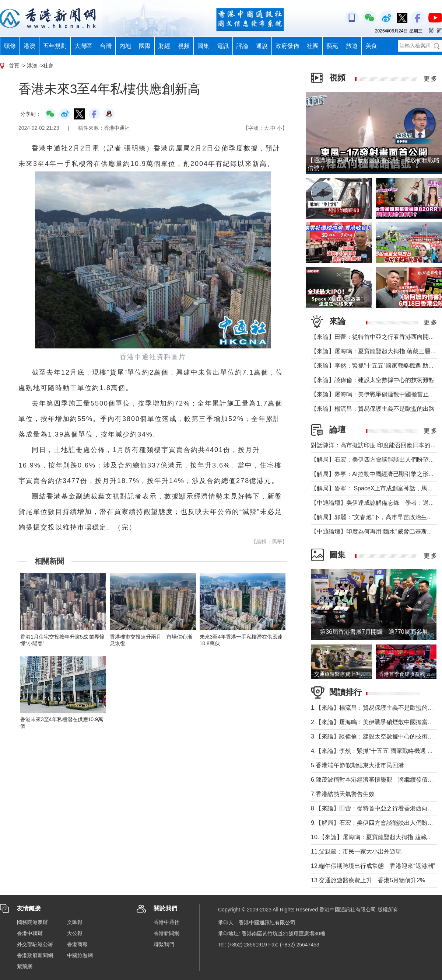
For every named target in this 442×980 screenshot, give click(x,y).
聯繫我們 (164, 944)
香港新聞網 (166, 933)
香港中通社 (166, 922)
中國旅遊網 (80, 955)
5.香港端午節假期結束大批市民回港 (357, 765)
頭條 (10, 46)
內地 (125, 46)
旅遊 (352, 46)
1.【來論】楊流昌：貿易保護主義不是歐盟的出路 (375, 708)
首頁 (14, 66)
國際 (145, 46)
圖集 (203, 46)
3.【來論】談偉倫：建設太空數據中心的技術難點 (375, 736)
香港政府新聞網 (35, 955)
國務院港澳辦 (32, 922)
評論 (242, 46)
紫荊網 (25, 966)
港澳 (29, 46)
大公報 (75, 933)
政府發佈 (287, 46)
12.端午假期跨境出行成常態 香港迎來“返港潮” (373, 866)
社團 (313, 46)
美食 (371, 46)
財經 (164, 46)
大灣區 (83, 46)
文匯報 (75, 922)
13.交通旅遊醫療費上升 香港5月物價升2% (368, 880)
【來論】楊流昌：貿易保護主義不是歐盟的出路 (373, 409)
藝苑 (332, 46)
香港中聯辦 (30, 933)
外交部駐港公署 (35, 944)
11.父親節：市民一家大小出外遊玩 (356, 852)
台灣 (106, 46)
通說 (262, 46)
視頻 (184, 46)
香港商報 (77, 944)
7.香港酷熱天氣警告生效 (343, 794)
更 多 (430, 79)
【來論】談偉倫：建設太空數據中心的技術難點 (373, 380)
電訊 (223, 46)
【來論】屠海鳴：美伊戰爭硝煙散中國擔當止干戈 (376, 394)
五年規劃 (55, 46)
